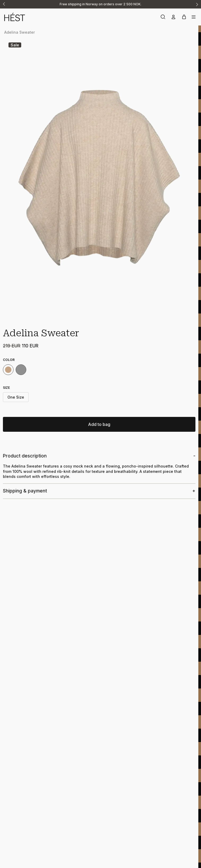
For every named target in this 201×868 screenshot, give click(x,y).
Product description (25, 456)
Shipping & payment (25, 491)
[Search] (163, 17)
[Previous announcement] (4, 4)
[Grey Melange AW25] (21, 370)
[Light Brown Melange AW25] (8, 370)
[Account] (173, 17)
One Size (16, 397)
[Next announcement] (197, 4)
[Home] (52, 17)
